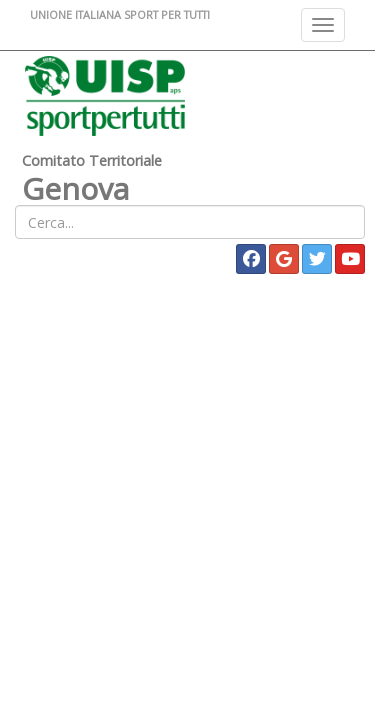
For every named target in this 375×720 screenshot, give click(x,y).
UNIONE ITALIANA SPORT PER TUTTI (120, 14)
